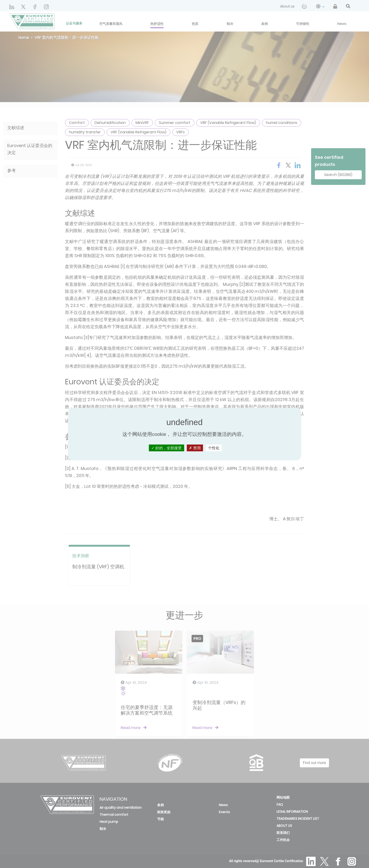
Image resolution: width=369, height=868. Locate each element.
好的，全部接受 (166, 448)
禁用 (195, 448)
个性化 (214, 448)
